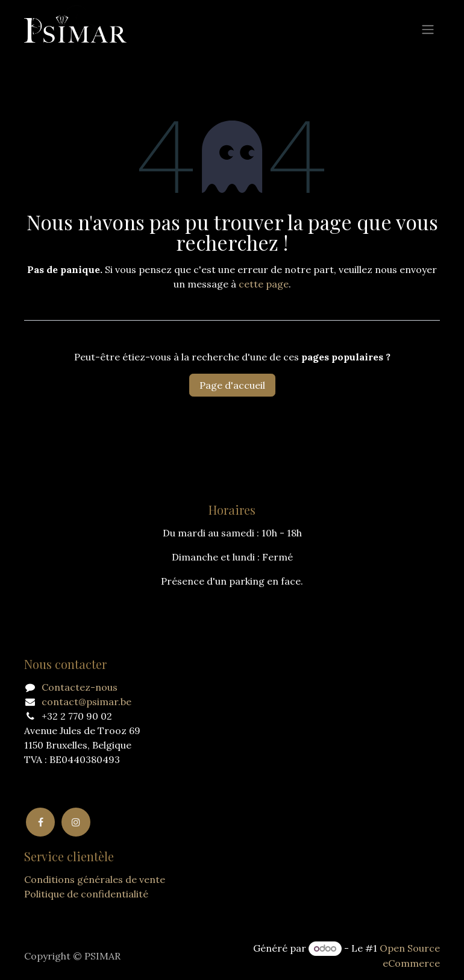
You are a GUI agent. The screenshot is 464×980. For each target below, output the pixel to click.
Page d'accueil (232, 385)
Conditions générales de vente (95, 879)
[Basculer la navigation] (428, 29)
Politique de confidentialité (86, 894)
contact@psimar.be (86, 702)
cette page (264, 284)
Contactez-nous (80, 687)
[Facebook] (40, 822)
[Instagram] (76, 822)
